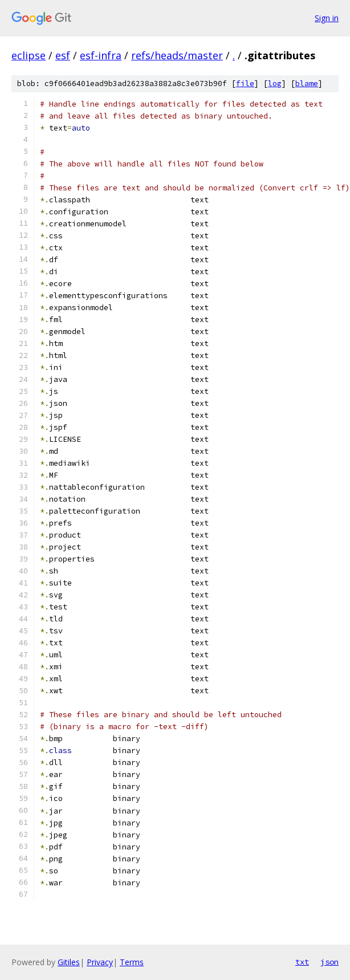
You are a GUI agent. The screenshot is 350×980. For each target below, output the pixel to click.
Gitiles (69, 962)
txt (302, 962)
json (329, 962)
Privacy (100, 962)
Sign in (327, 18)
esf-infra (101, 55)
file (245, 84)
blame (307, 84)
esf (63, 55)
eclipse (29, 55)
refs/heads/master (177, 55)
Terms (132, 962)
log (275, 84)
